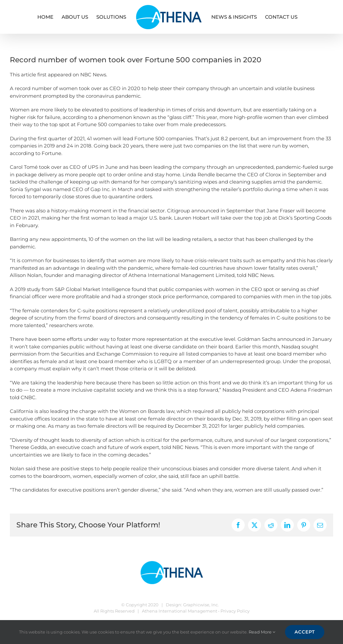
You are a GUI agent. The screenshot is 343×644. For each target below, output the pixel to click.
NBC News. (94, 75)
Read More (262, 632)
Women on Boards (142, 411)
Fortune (51, 153)
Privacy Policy (235, 611)
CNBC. (29, 397)
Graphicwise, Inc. (201, 605)
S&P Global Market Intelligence (93, 289)
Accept (305, 632)
